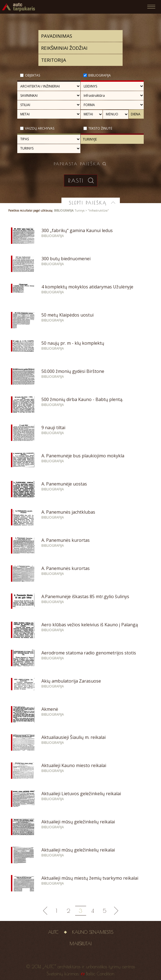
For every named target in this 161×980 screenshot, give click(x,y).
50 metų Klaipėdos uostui (67, 315)
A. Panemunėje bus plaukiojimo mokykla (83, 456)
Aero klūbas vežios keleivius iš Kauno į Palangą (90, 625)
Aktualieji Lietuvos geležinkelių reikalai (81, 794)
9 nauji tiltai (53, 428)
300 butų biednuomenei (66, 259)
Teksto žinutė (100, 128)
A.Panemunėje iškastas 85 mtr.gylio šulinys (85, 596)
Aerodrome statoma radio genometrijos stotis (89, 653)
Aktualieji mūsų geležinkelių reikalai (78, 822)
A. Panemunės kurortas (66, 540)
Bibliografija (100, 75)
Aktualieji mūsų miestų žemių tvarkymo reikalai (90, 878)
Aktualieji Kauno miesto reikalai (74, 765)
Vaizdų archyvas (40, 128)
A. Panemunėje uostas (64, 484)
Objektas (33, 75)
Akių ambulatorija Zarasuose (71, 681)
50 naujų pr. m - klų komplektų (73, 343)
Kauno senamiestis (93, 932)
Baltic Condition (100, 974)
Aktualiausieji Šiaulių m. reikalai (74, 737)
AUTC (53, 932)
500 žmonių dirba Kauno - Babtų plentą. (82, 399)
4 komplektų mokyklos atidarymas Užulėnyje (87, 287)
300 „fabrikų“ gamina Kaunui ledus (77, 230)
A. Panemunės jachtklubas (68, 512)
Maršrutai (81, 944)
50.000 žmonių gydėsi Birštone (73, 371)
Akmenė (50, 709)
